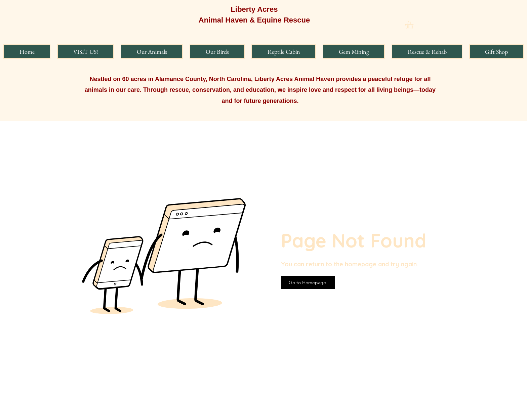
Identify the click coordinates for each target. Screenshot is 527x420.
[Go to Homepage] (308, 282)
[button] (414, 25)
